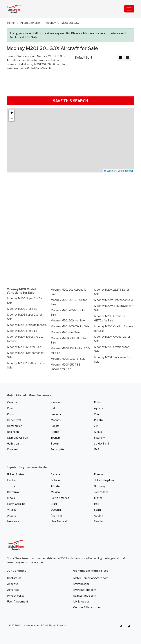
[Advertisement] (70, 83)
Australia (56, 516)
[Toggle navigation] (129, 9)
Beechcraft (14, 420)
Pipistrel (99, 420)
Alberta (55, 486)
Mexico (55, 492)
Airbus (98, 432)
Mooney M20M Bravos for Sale (114, 300)
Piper (10, 408)
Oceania (56, 510)
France (98, 498)
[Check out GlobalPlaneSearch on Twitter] (129, 626)
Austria (98, 516)
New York (13, 521)
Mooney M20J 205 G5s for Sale (70, 326)
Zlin (96, 426)
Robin (97, 402)
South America (60, 498)
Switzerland (101, 492)
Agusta (99, 408)
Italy (97, 504)
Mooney (56, 420)
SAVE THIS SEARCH (70, 101)
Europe (98, 474)
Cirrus (11, 414)
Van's (97, 414)
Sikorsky (99, 438)
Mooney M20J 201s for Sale (68, 320)
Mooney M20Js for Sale (65, 332)
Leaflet (109, 171)
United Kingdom (104, 480)
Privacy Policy (16, 596)
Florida (11, 480)
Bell (53, 408)
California (13, 492)
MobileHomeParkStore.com (91, 578)
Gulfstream (14, 444)
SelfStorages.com (85, 596)
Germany (100, 486)
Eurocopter (58, 449)
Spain (97, 510)
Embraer (56, 414)
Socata (55, 426)
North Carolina (16, 504)
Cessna (12, 402)
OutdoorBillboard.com (87, 607)
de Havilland (101, 444)
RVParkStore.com (85, 590)
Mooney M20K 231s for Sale (68, 359)
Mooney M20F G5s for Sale (24, 347)
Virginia (12, 510)
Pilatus (55, 432)
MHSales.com (82, 601)
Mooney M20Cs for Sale (22, 309)
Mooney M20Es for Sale (22, 331)
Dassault (13, 449)
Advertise (13, 590)
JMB (97, 449)
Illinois (11, 498)
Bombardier (14, 426)
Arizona (12, 516)
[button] (12, 113)
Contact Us (14, 578)
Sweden (99, 521)
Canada (55, 474)
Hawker (55, 402)
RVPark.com (81, 584)
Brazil (54, 504)
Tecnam (56, 438)
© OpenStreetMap (124, 171)
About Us (13, 584)
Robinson (13, 432)
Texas (11, 486)
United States (16, 474)
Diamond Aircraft (18, 438)
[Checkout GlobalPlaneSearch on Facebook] (121, 626)
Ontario (55, 480)
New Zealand (59, 521)
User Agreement (18, 601)
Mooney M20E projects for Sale (27, 325)
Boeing (55, 444)
